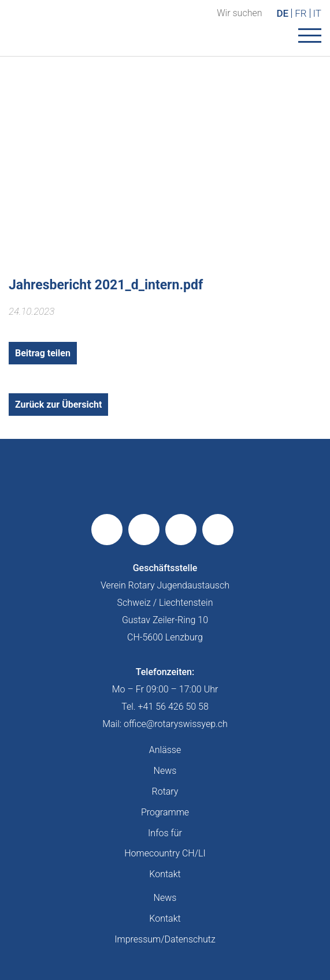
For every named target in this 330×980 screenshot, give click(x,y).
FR (301, 13)
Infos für (165, 833)
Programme (165, 812)
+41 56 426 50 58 (173, 707)
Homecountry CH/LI (165, 853)
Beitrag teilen (43, 353)
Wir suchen (239, 13)
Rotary (165, 791)
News (165, 771)
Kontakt (165, 874)
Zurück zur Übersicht (58, 405)
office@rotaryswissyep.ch (176, 724)
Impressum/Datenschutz (165, 939)
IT (317, 13)
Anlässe (165, 750)
